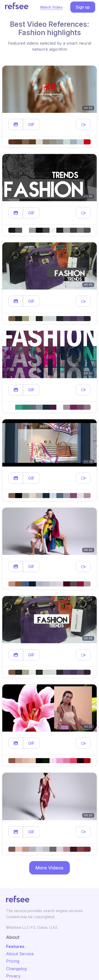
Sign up (83, 7)
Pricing (13, 961)
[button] (16, 124)
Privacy (13, 976)
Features (15, 946)
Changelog (16, 969)
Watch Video (51, 7)
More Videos (49, 868)
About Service (20, 954)
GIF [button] (31, 124)
